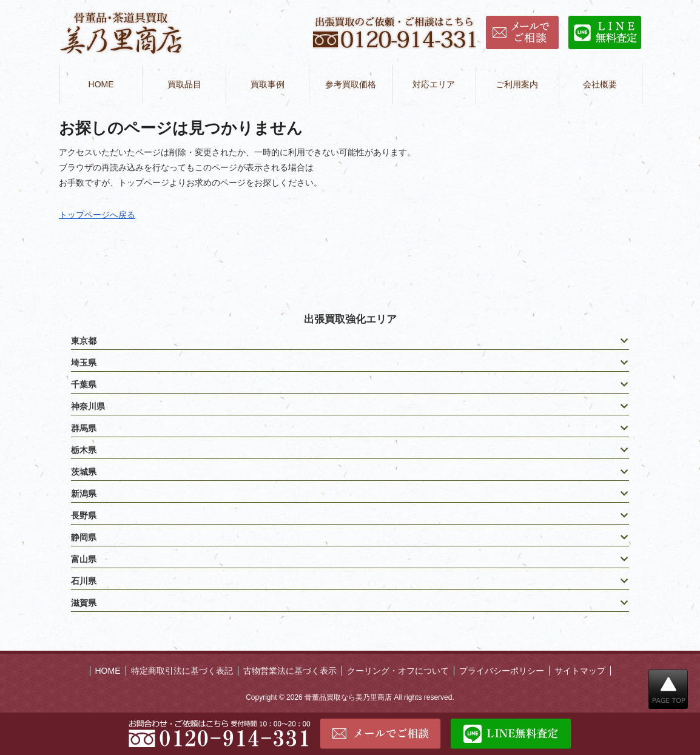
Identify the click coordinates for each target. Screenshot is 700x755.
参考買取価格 (351, 84)
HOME (101, 84)
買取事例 (268, 84)
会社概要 (600, 84)
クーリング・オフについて (398, 671)
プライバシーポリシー (502, 671)
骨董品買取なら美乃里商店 (348, 697)
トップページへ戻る (97, 215)
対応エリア (434, 84)
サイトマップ (580, 671)
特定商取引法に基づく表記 (182, 671)
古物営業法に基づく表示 (290, 671)
